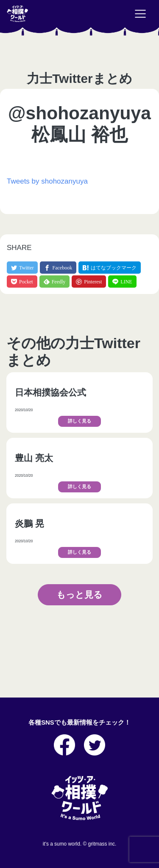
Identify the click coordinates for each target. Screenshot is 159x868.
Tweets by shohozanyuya (47, 181)
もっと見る (79, 595)
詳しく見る (79, 421)
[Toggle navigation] (140, 14)
